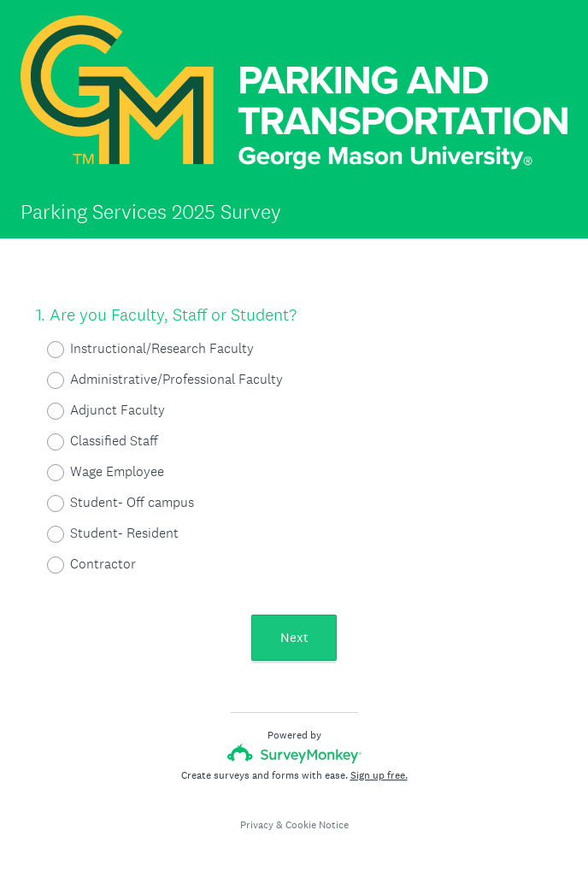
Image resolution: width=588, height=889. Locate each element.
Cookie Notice (317, 825)
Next (294, 637)
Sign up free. (379, 775)
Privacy (257, 825)
